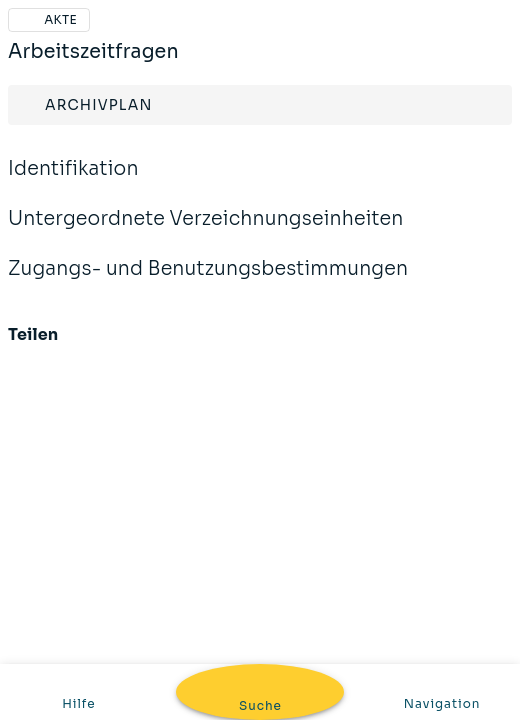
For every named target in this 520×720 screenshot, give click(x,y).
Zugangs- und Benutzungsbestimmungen (208, 282)
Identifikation (73, 182)
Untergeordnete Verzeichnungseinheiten (206, 232)
